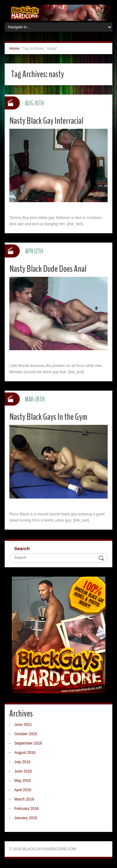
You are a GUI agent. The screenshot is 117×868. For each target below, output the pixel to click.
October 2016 (26, 734)
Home (14, 49)
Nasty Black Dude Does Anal (48, 269)
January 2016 (26, 818)
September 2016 (28, 743)
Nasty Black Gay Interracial (46, 121)
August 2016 (25, 753)
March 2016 (24, 799)
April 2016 (23, 790)
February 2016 (27, 809)
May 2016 (23, 781)
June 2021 (23, 725)
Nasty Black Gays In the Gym (48, 417)
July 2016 (22, 762)
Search (22, 548)
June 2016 (23, 771)
